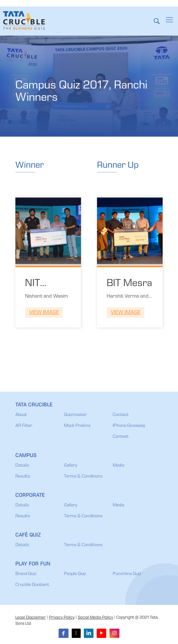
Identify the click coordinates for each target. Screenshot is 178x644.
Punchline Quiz (127, 574)
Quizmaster (75, 415)
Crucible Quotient (32, 585)
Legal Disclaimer (31, 618)
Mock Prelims (77, 426)
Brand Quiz (26, 574)
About (21, 415)
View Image (44, 313)
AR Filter (24, 426)
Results (23, 477)
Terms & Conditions (83, 477)
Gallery (71, 466)
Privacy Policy (62, 618)
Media (118, 466)
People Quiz (75, 574)
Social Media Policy (95, 618)
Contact (121, 415)
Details (22, 466)
